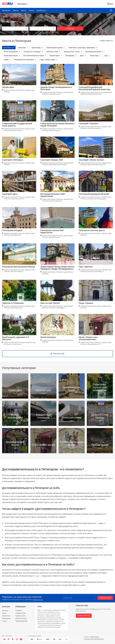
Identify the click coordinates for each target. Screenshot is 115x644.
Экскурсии (6, 10)
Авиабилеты (41, 10)
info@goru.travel (95, 609)
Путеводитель (6, 618)
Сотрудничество (20, 613)
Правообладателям (21, 621)
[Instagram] (17, 639)
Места (24, 10)
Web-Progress (95, 637)
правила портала (38, 600)
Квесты (16, 10)
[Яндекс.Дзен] (21, 639)
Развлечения (6, 616)
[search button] (111, 11)
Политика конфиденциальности (94, 639)
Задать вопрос (84, 616)
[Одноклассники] (13, 639)
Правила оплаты (21, 616)
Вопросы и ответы (21, 618)
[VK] (4, 639)
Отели (31, 10)
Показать (70, 29)
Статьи (4, 621)
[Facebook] (8, 639)
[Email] (79, 598)
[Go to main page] (7, 4)
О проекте (19, 611)
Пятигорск (13, 16)
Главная (5, 16)
